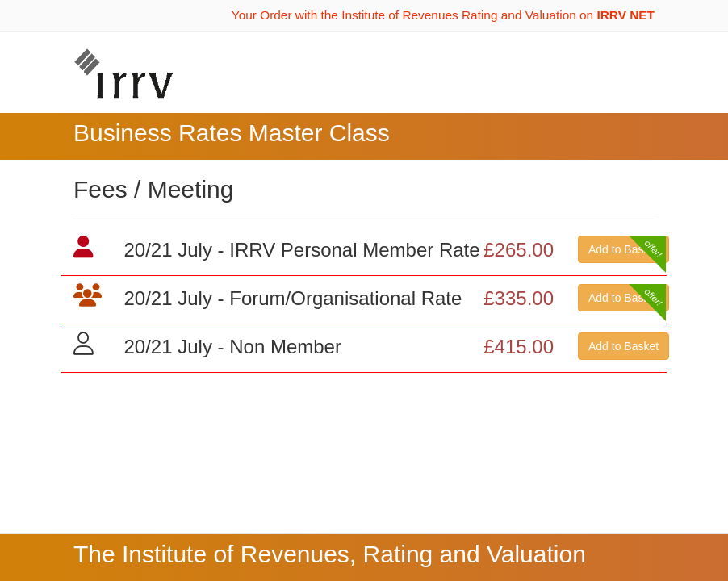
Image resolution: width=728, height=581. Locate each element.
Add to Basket (623, 249)
